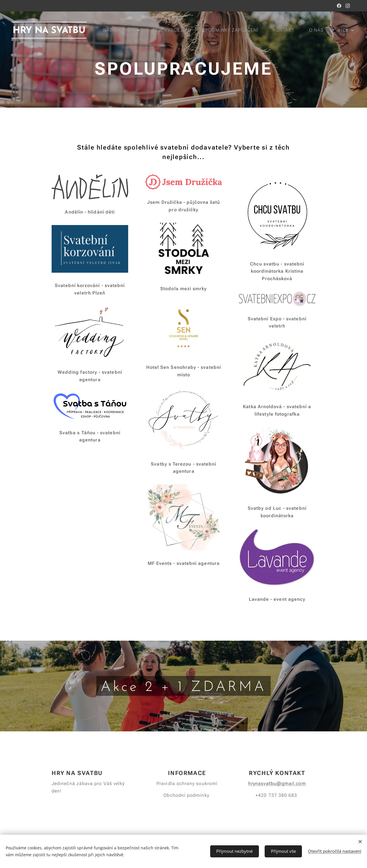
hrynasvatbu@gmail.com (277, 783)
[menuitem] (149, 30)
